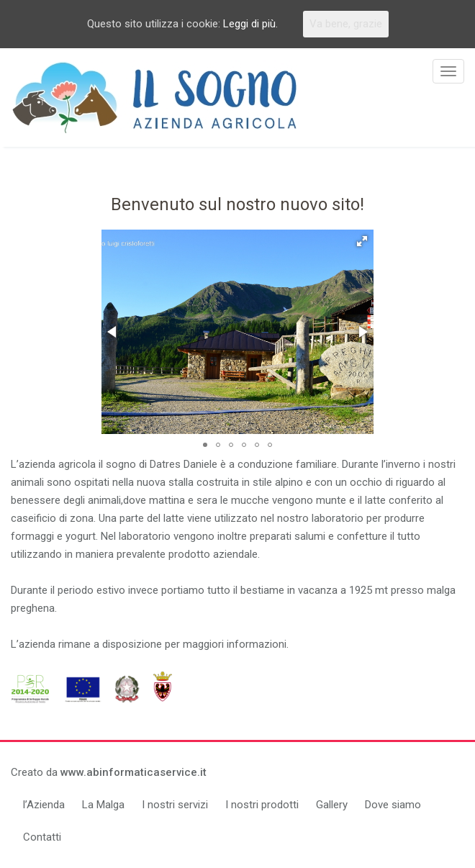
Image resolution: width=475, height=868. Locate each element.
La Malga (103, 805)
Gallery (332, 805)
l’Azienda (44, 805)
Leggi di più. (250, 24)
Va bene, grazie (346, 24)
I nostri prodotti (262, 805)
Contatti (42, 837)
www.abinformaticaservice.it (134, 772)
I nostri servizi (175, 805)
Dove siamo (393, 805)
